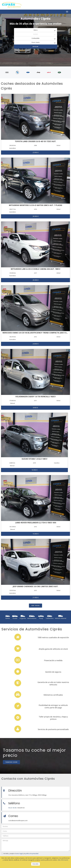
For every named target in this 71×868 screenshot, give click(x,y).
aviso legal (19, 853)
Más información (63, 860)
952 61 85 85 (12, 808)
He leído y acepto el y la (20, 853)
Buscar (35, 47)
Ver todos (35, 606)
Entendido (35, 864)
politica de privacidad (32, 853)
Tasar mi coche (11, 762)
